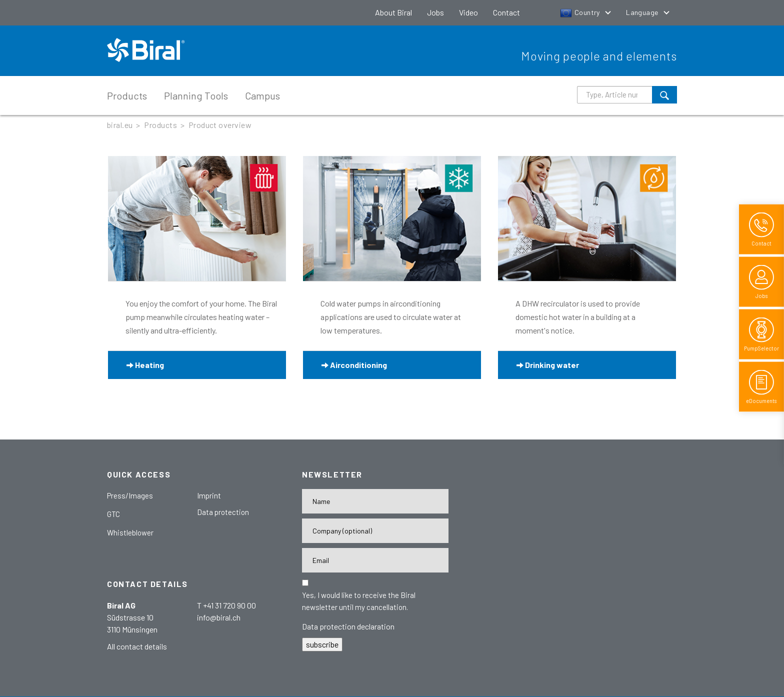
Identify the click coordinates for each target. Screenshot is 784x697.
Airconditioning (354, 365)
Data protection (223, 512)
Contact (506, 12)
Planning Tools (196, 95)
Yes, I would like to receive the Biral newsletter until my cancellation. (359, 601)
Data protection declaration (348, 626)
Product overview (220, 125)
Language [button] (643, 12)
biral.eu (120, 125)
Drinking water (548, 365)
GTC (113, 514)
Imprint (209, 495)
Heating (145, 365)
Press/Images (130, 495)
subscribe (322, 644)
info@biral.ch (219, 617)
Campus (262, 95)
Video (468, 12)
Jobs (435, 12)
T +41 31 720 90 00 (226, 605)
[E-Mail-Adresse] (375, 560)
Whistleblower (130, 532)
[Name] (375, 501)
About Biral (393, 12)
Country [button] (581, 12)
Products (127, 95)
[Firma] (375, 531)
